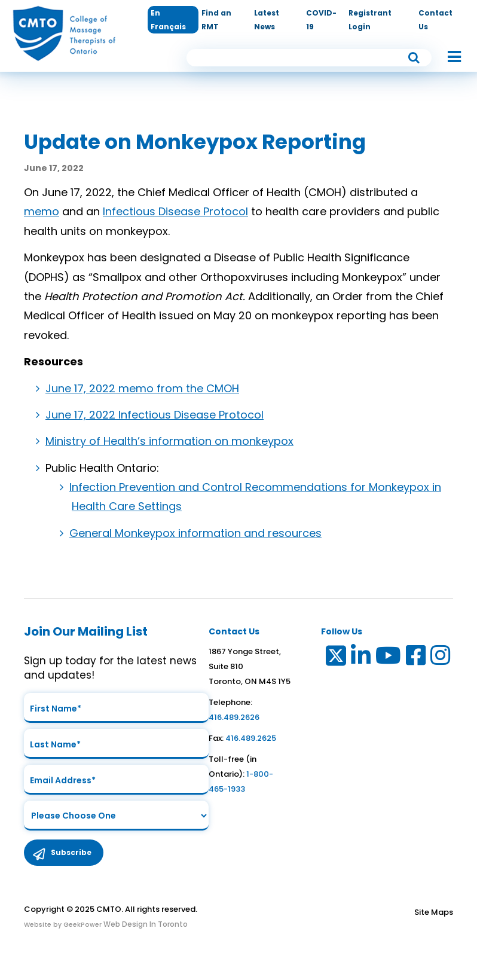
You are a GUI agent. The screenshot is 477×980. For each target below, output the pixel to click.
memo (42, 211)
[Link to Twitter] (335, 658)
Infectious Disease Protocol (175, 211)
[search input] (309, 58)
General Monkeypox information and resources (195, 533)
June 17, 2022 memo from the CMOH (142, 388)
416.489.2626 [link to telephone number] (234, 717)
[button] (448, 57)
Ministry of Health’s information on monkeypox (169, 441)
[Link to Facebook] (416, 658)
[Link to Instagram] (441, 658)
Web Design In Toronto (145, 924)
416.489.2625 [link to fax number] (251, 738)
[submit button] (414, 57)
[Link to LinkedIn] (361, 658)
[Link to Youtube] (389, 658)
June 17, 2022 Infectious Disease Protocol (155, 415)
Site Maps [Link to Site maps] (434, 912)
